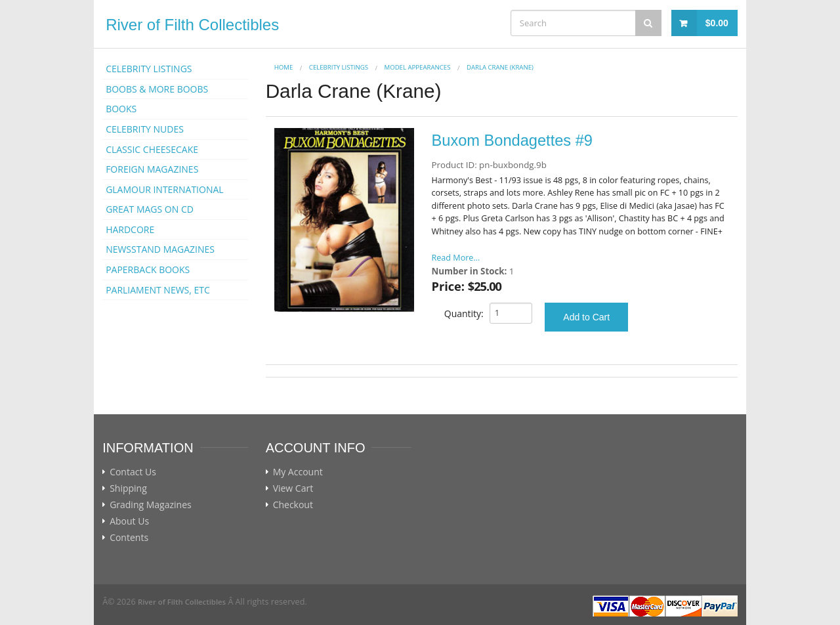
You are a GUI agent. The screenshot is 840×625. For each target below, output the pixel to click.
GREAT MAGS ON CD (150, 209)
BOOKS (121, 109)
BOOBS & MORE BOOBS (157, 89)
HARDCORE (130, 229)
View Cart (293, 488)
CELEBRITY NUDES (145, 129)
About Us (129, 521)
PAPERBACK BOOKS (148, 269)
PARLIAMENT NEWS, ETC (158, 290)
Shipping (128, 488)
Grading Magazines (151, 505)
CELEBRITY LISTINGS (149, 69)
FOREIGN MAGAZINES (152, 169)
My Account (298, 472)
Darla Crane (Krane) (500, 67)
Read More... (456, 258)
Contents (129, 538)
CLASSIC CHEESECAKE (152, 149)
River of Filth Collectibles (192, 25)
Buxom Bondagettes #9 (512, 140)
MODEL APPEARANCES (418, 67)
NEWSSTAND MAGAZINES (160, 249)
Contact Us (133, 472)
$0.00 (717, 23)
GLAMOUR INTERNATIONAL (165, 189)
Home (284, 67)
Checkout (293, 505)
